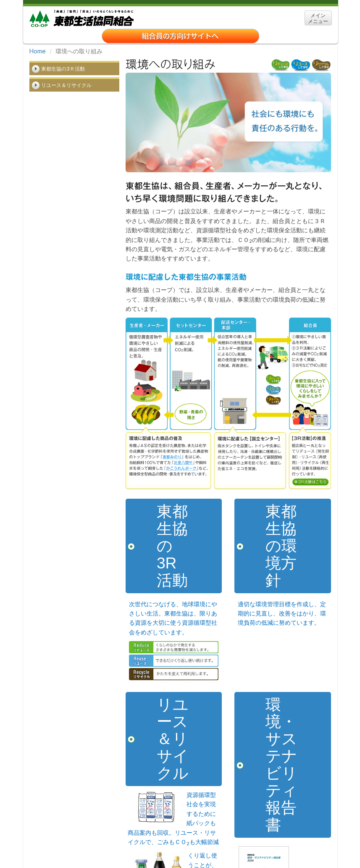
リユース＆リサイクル (66, 85)
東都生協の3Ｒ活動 (63, 69)
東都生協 (81, 17)
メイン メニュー (318, 18)
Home (38, 51)
